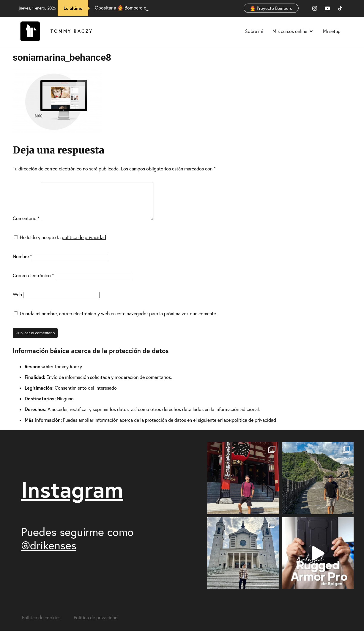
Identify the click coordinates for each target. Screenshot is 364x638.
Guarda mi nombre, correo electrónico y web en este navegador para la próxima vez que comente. (119, 321)
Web (17, 302)
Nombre (22, 264)
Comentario (26, 225)
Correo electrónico (33, 283)
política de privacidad (84, 244)
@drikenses (49, 552)
